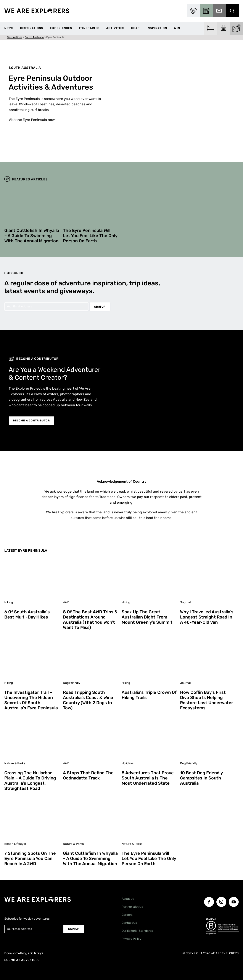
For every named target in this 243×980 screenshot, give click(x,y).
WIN (177, 28)
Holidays (128, 763)
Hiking (9, 602)
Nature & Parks (15, 763)
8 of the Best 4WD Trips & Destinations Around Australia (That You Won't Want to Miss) (90, 620)
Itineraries (89, 28)
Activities (115, 28)
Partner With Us (132, 907)
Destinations (32, 28)
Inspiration (157, 28)
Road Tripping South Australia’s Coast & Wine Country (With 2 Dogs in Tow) (88, 700)
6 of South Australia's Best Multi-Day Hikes (27, 614)
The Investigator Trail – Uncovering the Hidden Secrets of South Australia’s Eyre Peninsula (31, 700)
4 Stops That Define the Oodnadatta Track (88, 775)
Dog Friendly (72, 683)
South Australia (34, 37)
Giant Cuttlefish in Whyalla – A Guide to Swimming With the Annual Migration (32, 236)
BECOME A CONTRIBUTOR (31, 421)
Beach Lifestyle (15, 844)
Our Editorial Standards (137, 931)
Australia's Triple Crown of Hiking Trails (149, 695)
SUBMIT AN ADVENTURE (22, 959)
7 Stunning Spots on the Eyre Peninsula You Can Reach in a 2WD (30, 858)
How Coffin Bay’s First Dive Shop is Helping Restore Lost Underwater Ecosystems (207, 700)
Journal (185, 602)
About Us (128, 899)
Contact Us (129, 923)
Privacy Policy (131, 939)
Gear (135, 28)
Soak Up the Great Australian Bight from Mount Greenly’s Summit (147, 617)
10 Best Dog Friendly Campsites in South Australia (201, 778)
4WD (66, 602)
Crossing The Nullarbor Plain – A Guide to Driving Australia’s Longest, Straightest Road (30, 781)
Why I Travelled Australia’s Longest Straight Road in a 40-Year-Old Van (207, 617)
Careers (127, 915)
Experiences (61, 28)
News (9, 28)
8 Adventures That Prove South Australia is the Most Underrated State (148, 778)
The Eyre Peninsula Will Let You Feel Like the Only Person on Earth (90, 236)
